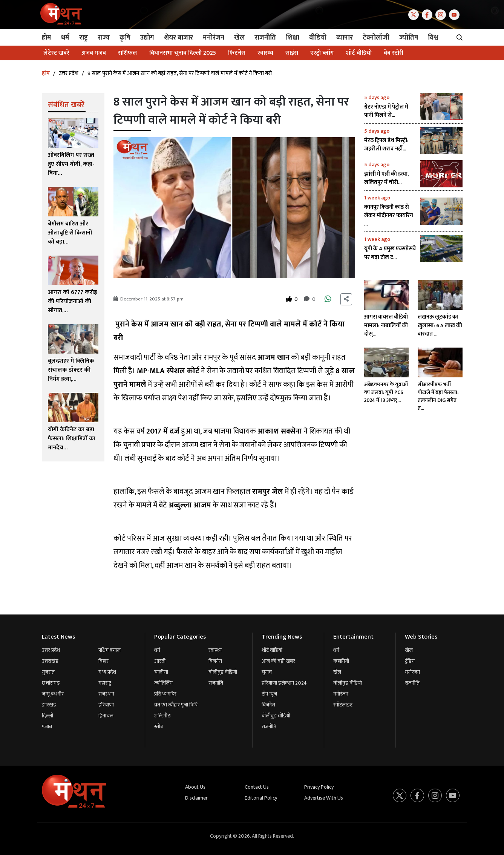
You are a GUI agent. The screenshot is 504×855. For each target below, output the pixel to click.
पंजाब (47, 727)
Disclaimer (196, 798)
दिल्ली (47, 716)
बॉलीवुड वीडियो (223, 672)
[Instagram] (442, 14)
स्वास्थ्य (215, 650)
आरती (160, 661)
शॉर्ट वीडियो (272, 650)
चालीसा (161, 672)
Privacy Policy (319, 787)
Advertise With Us (324, 798)
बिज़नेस (215, 661)
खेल (337, 672)
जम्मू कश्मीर (53, 694)
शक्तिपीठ (162, 716)
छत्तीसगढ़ (51, 683)
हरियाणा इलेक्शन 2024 (284, 683)
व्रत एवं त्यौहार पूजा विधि (176, 705)
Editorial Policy (261, 798)
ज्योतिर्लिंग (163, 683)
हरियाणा (106, 705)
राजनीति (216, 683)
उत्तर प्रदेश (69, 73)
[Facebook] (429, 14)
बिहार (103, 661)
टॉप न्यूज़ (269, 694)
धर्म (157, 650)
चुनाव (267, 672)
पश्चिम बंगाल (110, 650)
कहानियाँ (341, 661)
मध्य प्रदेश (107, 672)
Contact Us (257, 787)
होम (46, 73)
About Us (195, 787)
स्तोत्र (159, 727)
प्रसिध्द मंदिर (165, 694)
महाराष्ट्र (105, 683)
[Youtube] (456, 14)
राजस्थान (106, 694)
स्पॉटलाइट (343, 705)
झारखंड (49, 705)
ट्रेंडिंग (410, 661)
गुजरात (48, 672)
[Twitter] (415, 14)
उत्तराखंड (50, 661)
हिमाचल (106, 716)
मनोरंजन (341, 694)
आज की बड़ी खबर (278, 661)
